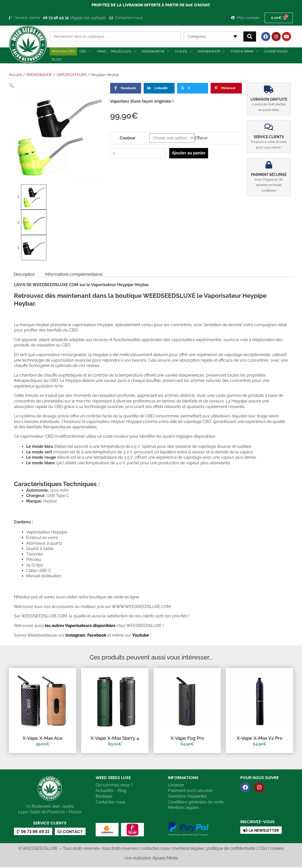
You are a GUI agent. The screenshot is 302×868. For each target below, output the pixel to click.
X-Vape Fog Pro (187, 738)
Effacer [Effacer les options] (201, 138)
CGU (263, 849)
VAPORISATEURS (71, 75)
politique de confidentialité (231, 849)
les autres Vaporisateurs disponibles (80, 626)
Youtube (141, 635)
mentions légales (188, 849)
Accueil (15, 75)
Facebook (96, 635)
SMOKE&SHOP (39, 75)
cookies (277, 849)
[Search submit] (250, 36)
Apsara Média (165, 858)
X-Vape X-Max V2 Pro (260, 738)
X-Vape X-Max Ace (43, 738)
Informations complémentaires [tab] (74, 274)
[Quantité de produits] (138, 153)
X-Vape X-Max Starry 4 (115, 738)
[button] (86, 51)
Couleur (128, 138)
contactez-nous (155, 849)
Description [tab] (24, 274)
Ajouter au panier (189, 153)
